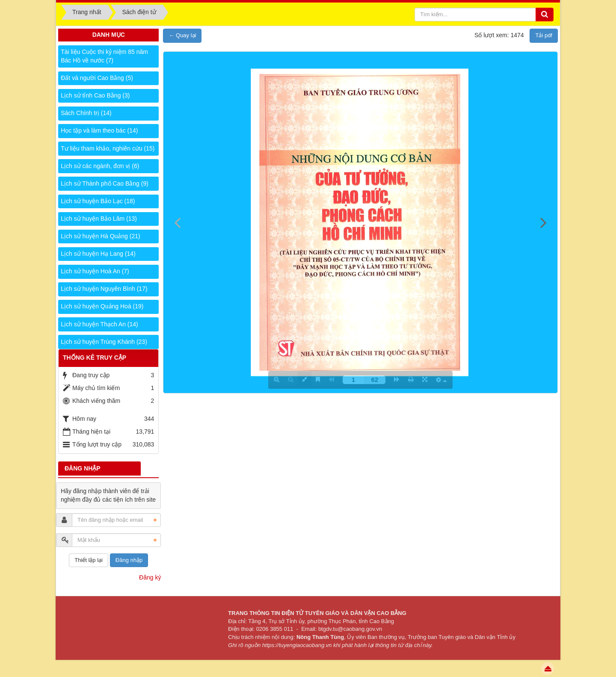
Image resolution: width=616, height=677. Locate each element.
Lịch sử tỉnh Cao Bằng (95, 95)
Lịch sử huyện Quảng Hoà (102, 306)
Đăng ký (150, 577)
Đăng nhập (129, 560)
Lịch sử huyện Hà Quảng (100, 236)
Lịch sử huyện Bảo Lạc (98, 201)
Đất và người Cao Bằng (97, 78)
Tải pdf (544, 35)
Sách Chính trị (86, 113)
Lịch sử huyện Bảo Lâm (99, 219)
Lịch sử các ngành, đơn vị (100, 166)
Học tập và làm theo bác (99, 130)
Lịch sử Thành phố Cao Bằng (105, 183)
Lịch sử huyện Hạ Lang (98, 254)
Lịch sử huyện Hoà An (95, 271)
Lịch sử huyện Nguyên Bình (104, 289)
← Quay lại (182, 35)
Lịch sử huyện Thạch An (99, 324)
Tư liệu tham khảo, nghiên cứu (108, 148)
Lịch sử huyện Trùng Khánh (104, 342)
